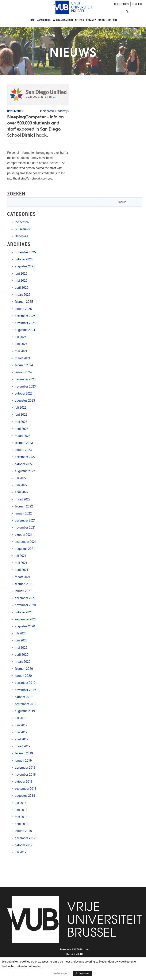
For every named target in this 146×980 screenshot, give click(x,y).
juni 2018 (21, 810)
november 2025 (25, 252)
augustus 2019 (25, 711)
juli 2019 (21, 718)
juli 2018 (21, 803)
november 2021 (25, 527)
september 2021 (26, 542)
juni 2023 (21, 415)
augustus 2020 (25, 626)
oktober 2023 (24, 393)
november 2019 (25, 690)
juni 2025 (21, 274)
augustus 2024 (25, 330)
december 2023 (25, 379)
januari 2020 (23, 676)
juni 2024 (21, 344)
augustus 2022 (25, 471)
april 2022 (22, 492)
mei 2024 (21, 351)
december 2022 (25, 457)
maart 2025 (23, 295)
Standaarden (63, 20)
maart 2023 (23, 436)
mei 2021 (21, 563)
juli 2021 (21, 556)
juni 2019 (21, 725)
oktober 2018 (24, 782)
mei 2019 (21, 732)
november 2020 (25, 605)
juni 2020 (21, 640)
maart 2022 (23, 499)
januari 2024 (23, 372)
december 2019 (25, 683)
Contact (112, 20)
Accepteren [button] (82, 973)
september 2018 (26, 789)
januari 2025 (23, 309)
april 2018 (22, 824)
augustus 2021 (25, 549)
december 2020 (25, 598)
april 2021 (22, 570)
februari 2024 (24, 365)
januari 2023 (23, 450)
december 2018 (25, 768)
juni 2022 (21, 485)
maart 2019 (23, 746)
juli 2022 (21, 478)
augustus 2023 (25, 401)
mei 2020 (21, 648)
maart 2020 (23, 662)
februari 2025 (24, 302)
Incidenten (22, 222)
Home (32, 20)
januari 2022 (23, 513)
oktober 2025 (24, 259)
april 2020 (22, 655)
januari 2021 (23, 591)
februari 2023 (24, 443)
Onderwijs (21, 236)
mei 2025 (21, 281)
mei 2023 (21, 422)
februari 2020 (24, 669)
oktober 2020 (24, 612)
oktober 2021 (24, 535)
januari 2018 (23, 831)
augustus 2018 (25, 796)
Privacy (91, 20)
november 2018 (25, 775)
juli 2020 (21, 633)
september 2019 (26, 704)
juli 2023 (21, 408)
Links (101, 20)
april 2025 (22, 288)
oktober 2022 (24, 464)
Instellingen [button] (61, 973)
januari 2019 (23, 761)
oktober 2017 (24, 845)
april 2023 (22, 429)
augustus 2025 (25, 266)
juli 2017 (21, 852)
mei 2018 (21, 817)
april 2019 (22, 739)
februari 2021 (24, 584)
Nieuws (80, 20)
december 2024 (25, 316)
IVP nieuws (22, 229)
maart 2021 (23, 577)
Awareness (44, 20)
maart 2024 (23, 358)
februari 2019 (24, 753)
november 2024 (25, 323)
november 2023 (25, 386)
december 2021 (25, 520)
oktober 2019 (24, 697)
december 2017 (25, 838)
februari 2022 (24, 506)
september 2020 (26, 619)
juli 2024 (21, 337)
